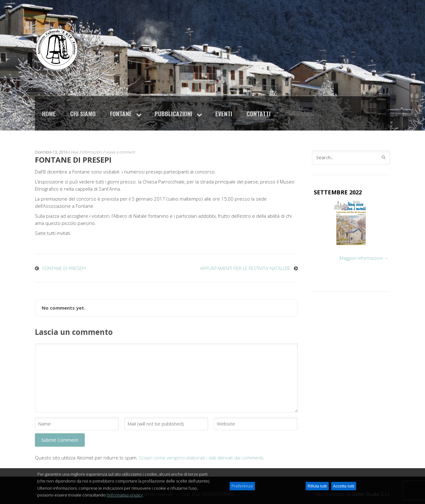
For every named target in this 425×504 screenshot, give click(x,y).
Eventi (224, 114)
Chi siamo (83, 114)
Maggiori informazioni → (364, 258)
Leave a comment (120, 152)
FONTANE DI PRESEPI (64, 268)
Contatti (258, 114)
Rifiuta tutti (317, 496)
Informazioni (92, 152)
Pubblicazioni (173, 114)
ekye (75, 152)
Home (49, 114)
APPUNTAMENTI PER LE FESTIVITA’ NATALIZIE (245, 268)
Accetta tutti (344, 496)
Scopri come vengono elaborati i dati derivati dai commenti (201, 458)
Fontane (121, 114)
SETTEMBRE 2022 (338, 192)
